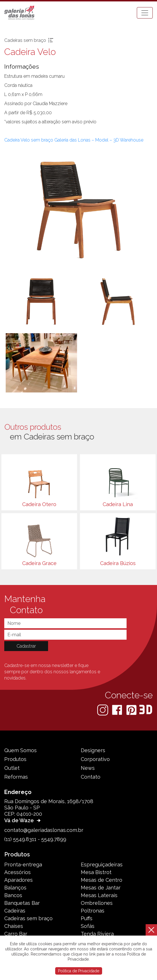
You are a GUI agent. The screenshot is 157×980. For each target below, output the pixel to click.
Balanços (15, 888)
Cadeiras (15, 911)
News (88, 768)
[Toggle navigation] (145, 13)
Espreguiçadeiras (102, 865)
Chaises (14, 926)
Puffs (87, 918)
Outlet (12, 768)
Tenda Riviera (97, 934)
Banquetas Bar (22, 903)
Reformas (16, 777)
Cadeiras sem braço (28, 918)
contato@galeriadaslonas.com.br (44, 830)
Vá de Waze (23, 820)
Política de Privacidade (79, 971)
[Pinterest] (132, 710)
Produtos (15, 759)
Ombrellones (97, 903)
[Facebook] (118, 710)
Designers (93, 750)
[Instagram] (103, 710)
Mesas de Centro (102, 880)
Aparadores (18, 880)
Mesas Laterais (99, 895)
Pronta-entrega (23, 865)
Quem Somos (20, 750)
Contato (91, 777)
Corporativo (95, 759)
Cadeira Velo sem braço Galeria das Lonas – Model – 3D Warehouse (74, 140)
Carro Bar (16, 934)
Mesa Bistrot (96, 872)
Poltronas (93, 911)
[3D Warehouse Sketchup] (146, 710)
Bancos (13, 895)
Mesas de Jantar (101, 888)
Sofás (88, 926)
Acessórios (17, 872)
